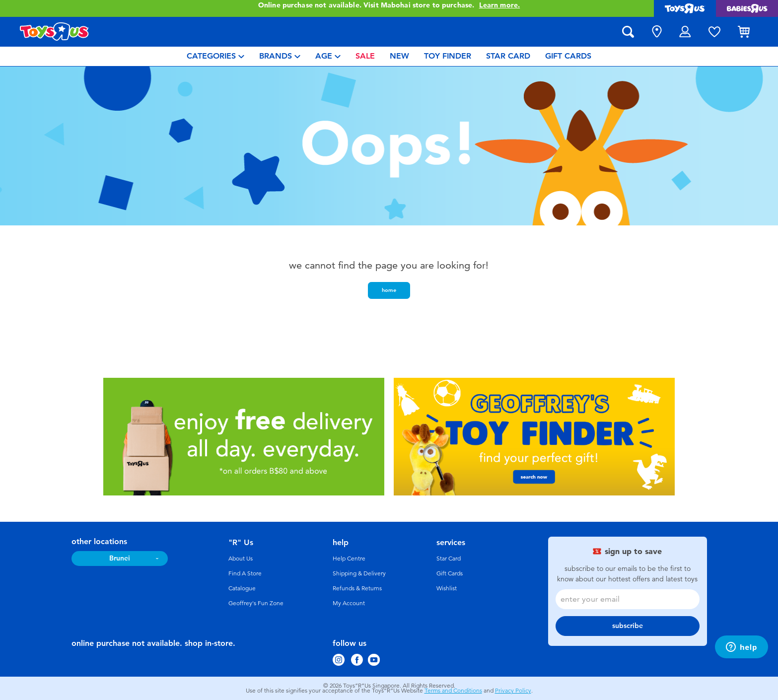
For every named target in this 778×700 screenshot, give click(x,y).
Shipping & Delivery (359, 573)
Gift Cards (450, 573)
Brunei (120, 558)
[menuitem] (215, 56)
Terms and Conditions (453, 691)
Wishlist (447, 588)
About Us (241, 559)
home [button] (389, 290)
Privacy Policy (513, 691)
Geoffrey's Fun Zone (256, 603)
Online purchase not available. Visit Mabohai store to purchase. (389, 5)
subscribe (628, 626)
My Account (349, 603)
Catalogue (242, 588)
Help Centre (349, 559)
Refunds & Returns (357, 588)
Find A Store (245, 573)
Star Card (449, 559)
